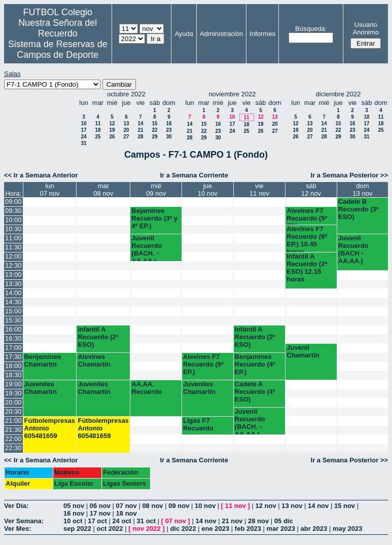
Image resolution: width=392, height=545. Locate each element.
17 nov (100, 513)
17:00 (13, 348)
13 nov (292, 506)
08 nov (152, 506)
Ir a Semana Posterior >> (349, 175)
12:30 (13, 265)
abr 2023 (314, 529)
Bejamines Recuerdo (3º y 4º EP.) (154, 218)
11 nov (236, 506)
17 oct (97, 521)
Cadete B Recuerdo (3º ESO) (359, 209)
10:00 (13, 220)
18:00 (13, 366)
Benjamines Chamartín (43, 360)
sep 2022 (77, 529)
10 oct (73, 521)
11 (98, 123)
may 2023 (348, 529)
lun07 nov (49, 190)
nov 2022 (147, 529)
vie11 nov (259, 190)
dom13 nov (362, 190)
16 (169, 123)
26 (112, 137)
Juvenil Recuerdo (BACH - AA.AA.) (353, 249)
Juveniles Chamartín (41, 388)
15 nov (345, 506)
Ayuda (184, 34)
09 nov (179, 506)
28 (140, 137)
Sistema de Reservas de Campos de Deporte (58, 49)
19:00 (13, 384)
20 (126, 130)
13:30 (13, 284)
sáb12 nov (311, 190)
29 (154, 137)
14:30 (13, 302)
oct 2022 (110, 529)
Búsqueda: (311, 29)
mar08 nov (103, 190)
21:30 (13, 430)
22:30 (13, 448)
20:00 (13, 402)
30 (169, 137)
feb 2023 (248, 529)
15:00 (13, 311)
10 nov (205, 506)
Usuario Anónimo (366, 28)
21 (140, 130)
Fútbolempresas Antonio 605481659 (50, 428)
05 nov (74, 506)
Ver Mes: (17, 529)
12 (112, 123)
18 (98, 130)
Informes (262, 34)
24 (83, 137)
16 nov (74, 513)
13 (126, 123)
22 (154, 130)
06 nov (100, 506)
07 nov (127, 506)
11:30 (13, 247)
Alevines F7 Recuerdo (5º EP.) (307, 216)
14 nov (318, 506)
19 (112, 130)
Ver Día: (16, 506)
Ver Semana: (24, 521)
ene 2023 (215, 529)
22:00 (13, 439)
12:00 (13, 256)
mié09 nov (156, 190)
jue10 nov (208, 190)
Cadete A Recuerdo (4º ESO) (255, 392)
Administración (221, 34)
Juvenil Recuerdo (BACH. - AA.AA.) (147, 248)
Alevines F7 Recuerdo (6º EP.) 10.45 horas (307, 239)
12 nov (265, 506)
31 (83, 143)
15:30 (13, 320)
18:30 (13, 375)
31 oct (147, 521)
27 (126, 137)
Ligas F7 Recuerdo (198, 424)
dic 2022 (183, 529)
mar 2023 (281, 529)
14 (140, 123)
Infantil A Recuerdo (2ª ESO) (98, 337)
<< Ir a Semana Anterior (41, 175)
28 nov (258, 521)
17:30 (13, 357)
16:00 (13, 329)
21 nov (232, 521)
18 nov (127, 513)
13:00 (13, 275)
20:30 (13, 411)
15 (154, 123)
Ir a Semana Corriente (194, 175)
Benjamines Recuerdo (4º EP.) (255, 364)
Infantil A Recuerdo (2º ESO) (255, 337)
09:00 (13, 202)
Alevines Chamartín (94, 360)
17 (83, 130)
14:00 (13, 293)
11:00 (13, 238)
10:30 (13, 229)
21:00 (13, 421)
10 (83, 123)
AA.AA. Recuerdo (147, 388)
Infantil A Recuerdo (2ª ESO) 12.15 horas (307, 268)
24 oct (122, 521)
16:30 (13, 338)
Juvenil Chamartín (303, 351)
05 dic (284, 521)
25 (98, 137)
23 (169, 130)
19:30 (13, 393)
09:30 (13, 211)
